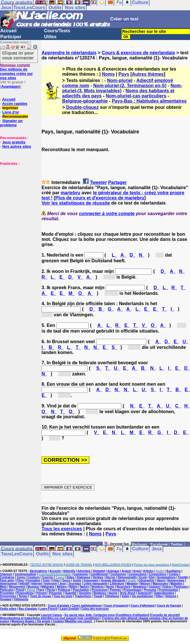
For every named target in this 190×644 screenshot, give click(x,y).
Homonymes (176, 580)
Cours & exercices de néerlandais (138, 53)
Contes (174, 574)
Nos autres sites (17, 146)
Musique (33, 587)
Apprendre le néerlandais (69, 53)
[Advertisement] (17, 194)
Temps (23, 596)
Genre (66, 580)
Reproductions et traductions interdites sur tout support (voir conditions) (50, 618)
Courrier (48, 577)
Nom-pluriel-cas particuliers (136, 96)
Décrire (110, 577)
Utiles (50, 37)
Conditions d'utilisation (133, 615)
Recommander (15, 116)
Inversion (51, 584)
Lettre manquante (96, 584)
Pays (124, 74)
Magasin (132, 584)
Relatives (100, 593)
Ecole (143, 577)
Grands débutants (113, 580)
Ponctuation (81, 590)
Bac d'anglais (28, 609)
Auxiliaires (174, 571)
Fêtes (56, 580)
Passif (20, 590)
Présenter (56, 593)
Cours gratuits (16, 549)
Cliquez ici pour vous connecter (18, 55)
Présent (41, 593)
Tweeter (98, 182)
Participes (181, 587)
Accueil (8, 31)
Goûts (77, 580)
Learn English (70, 609)
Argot (137, 571)
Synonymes (8, 596)
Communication (25, 574)
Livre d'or (11, 112)
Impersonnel (8, 584)
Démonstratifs (127, 577)
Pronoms (150, 590)
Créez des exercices (95, 609)
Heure (161, 580)
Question (85, 593)
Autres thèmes (148, 74)
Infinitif (24, 584)
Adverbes (84, 571)
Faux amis (7, 580)
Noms (108, 74)
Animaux (113, 571)
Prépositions (25, 593)
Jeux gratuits (14, 142)
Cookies (58, 621)
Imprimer (10, 108)
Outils (55, 8)
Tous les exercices (62, 529)
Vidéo (125, 596)
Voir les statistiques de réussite (76, 203)
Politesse (64, 590)
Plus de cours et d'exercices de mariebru (100, 198)
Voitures (171, 596)
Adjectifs (69, 571)
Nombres (97, 587)
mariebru (70, 193)
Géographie (147, 580)
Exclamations (166, 577)
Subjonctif (145, 593)
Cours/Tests (57, 31)
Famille (183, 577)
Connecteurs (158, 574)
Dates (70, 577)
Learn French (49, 609)
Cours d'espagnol (116, 606)
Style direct (128, 593)
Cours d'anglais (59, 606)
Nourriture (123, 587)
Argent (126, 571)
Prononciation (168, 590)
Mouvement (17, 587)
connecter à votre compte (107, 214)
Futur (46, 580)
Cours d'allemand (142, 606)
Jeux (6, 8)
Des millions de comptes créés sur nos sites (16, 71)
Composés (81, 574)
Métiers (62, 587)
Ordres (167, 587)
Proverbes (7, 593)
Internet (37, 584)
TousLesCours (29, 8)
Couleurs (34, 577)
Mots (3, 587)
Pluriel (51, 590)
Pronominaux (132, 590)
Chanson (6, 574)
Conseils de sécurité (165, 615)
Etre (152, 577)
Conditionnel (99, 574)
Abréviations (38, 571)
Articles (148, 571)
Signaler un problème (11, 123)
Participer (11, 37)
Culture (140, 549)
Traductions (83, 596)
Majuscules (160, 584)
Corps (21, 577)
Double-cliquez (82, 107)
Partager (117, 182)
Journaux (75, 584)
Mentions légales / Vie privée (31, 621)
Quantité (71, 593)
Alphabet (99, 571)
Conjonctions (138, 574)
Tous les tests (63, 596)
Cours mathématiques (87, 606)
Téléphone (112, 596)
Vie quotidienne (142, 596)
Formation (33, 580)
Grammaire (91, 580)
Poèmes (115, 590)
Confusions (118, 574)
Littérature (117, 584)
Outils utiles (8, 609)
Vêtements (21, 599)
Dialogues (84, 577)
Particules (7, 590)
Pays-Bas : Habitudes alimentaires (149, 101)
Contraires (7, 577)
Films (20, 580)
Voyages (6, 599)
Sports (113, 593)
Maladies (176, 584)
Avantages (10, 86)
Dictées (98, 577)
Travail (98, 596)
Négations (140, 587)
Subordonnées (164, 593)
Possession (100, 590)
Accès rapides (15, 104)
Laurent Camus (52, 615)
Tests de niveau (40, 596)
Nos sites (75, 8)
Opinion (155, 587)
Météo (73, 587)
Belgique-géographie (85, 101)
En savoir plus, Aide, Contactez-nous (90, 615)
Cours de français (169, 606)
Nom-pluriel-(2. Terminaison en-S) (130, 86)
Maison (145, 584)
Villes (159, 596)
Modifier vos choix (78, 621)
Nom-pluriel (120, 80)
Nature (84, 587)
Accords (55, 571)
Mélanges (48, 587)
